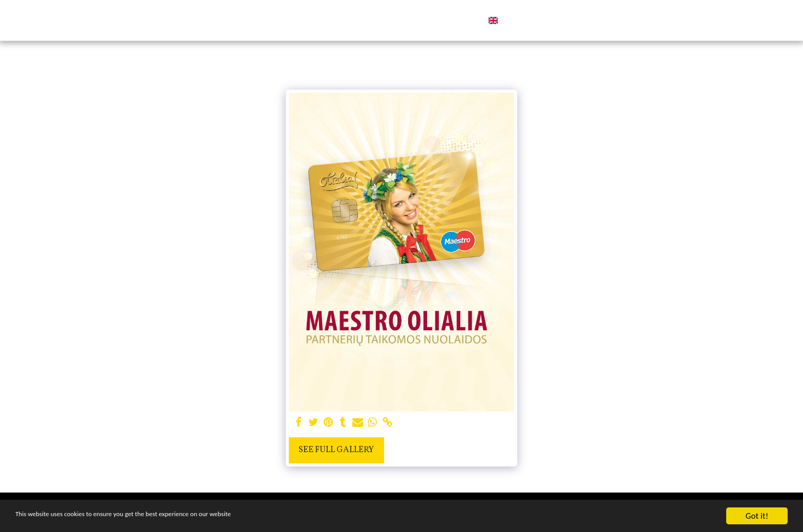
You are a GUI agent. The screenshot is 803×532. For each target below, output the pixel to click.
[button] (529, 20)
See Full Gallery (336, 450)
